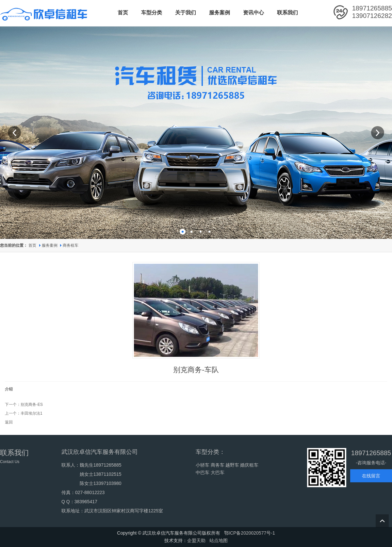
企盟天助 (196, 540)
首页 (32, 245)
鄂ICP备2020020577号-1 (250, 533)
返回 (9, 422)
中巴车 (203, 472)
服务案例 (50, 245)
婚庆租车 (249, 465)
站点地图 (219, 540)
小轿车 (203, 465)
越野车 (232, 465)
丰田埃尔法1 (32, 413)
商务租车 (71, 245)
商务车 (218, 465)
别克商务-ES (32, 405)
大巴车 (218, 472)
